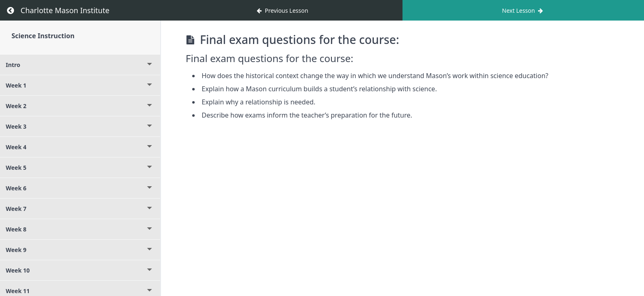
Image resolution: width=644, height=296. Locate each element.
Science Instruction (43, 36)
